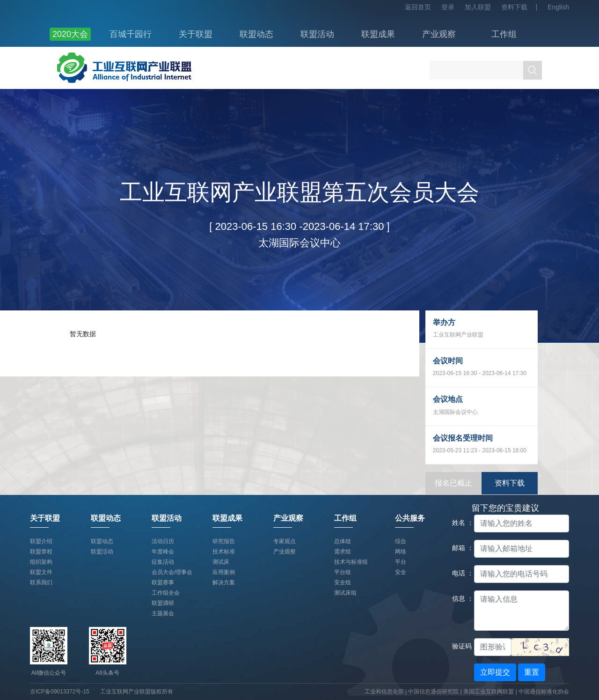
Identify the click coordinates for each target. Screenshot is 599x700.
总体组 (343, 541)
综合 (401, 541)
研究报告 (224, 541)
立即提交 (495, 672)
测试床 (221, 562)
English (558, 7)
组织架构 (41, 562)
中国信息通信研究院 (434, 692)
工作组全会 (166, 593)
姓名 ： (460, 523)
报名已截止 (453, 483)
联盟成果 (378, 34)
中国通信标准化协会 (544, 692)
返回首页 (418, 7)
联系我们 (41, 582)
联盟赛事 (163, 582)
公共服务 (410, 518)
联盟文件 (41, 572)
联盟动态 (256, 34)
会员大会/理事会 (172, 572)
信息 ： (460, 598)
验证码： (460, 646)
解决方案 (224, 582)
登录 (448, 7)
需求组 (343, 552)
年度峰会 (163, 552)
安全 (401, 572)
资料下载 (514, 7)
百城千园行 (131, 34)
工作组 (504, 34)
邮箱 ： (460, 548)
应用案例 (224, 572)
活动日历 (163, 541)
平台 (401, 562)
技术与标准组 (351, 562)
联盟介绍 (41, 541)
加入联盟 (478, 7)
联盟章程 (41, 552)
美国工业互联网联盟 (489, 692)
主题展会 (163, 613)
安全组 (343, 582)
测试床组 (345, 593)
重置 (532, 672)
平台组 (343, 572)
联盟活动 (317, 34)
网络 (401, 552)
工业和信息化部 (384, 692)
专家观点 (285, 541)
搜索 (533, 70)
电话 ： (460, 573)
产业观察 (439, 34)
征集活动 (163, 562)
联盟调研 (163, 603)
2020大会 (70, 34)
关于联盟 (196, 34)
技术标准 (224, 552)
